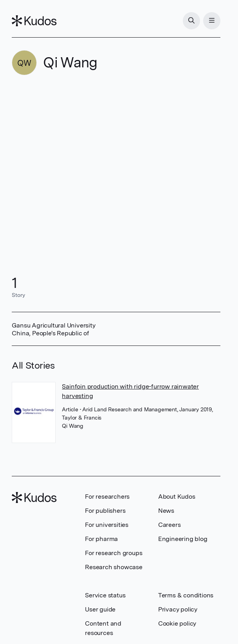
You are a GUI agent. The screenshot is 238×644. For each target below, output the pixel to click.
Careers (169, 525)
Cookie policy (177, 623)
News (166, 511)
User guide (100, 609)
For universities (107, 525)
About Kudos (177, 497)
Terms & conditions (186, 595)
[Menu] (212, 21)
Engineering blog (183, 539)
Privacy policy (178, 609)
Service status (105, 595)
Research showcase (114, 567)
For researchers (107, 497)
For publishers (105, 511)
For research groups (114, 553)
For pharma (101, 539)
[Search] (191, 21)
